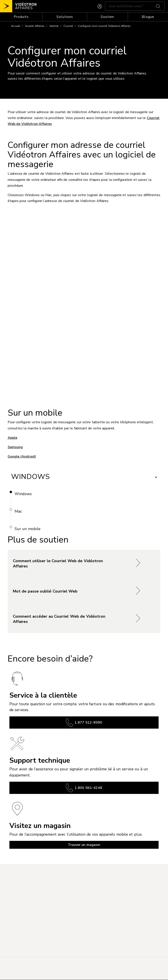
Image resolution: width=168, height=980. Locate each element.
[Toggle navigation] (21, 17)
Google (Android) (22, 456)
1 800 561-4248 (84, 788)
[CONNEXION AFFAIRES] (100, 6)
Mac (18, 511)
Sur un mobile (28, 529)
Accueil (16, 26)
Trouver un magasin (84, 845)
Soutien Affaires (35, 26)
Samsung (15, 447)
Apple (12, 438)
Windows (23, 494)
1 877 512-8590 (84, 722)
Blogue (148, 17)
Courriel (68, 26)
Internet (54, 26)
